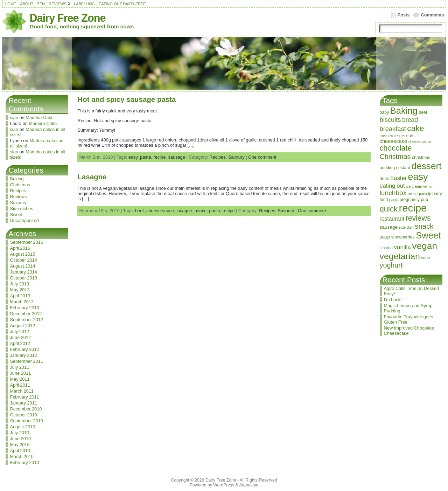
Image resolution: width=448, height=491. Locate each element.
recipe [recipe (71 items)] (413, 208)
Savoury (18, 203)
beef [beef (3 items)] (423, 112)
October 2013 (23, 278)
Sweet (16, 215)
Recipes (18, 191)
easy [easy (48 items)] (418, 177)
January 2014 (23, 272)
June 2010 (20, 439)
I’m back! (393, 300)
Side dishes (21, 209)
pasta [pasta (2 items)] (394, 200)
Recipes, (219, 157)
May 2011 (20, 379)
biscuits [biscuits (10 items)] (390, 120)
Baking (17, 179)
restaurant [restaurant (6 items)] (392, 219)
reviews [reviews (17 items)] (418, 218)
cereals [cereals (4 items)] (407, 136)
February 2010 (24, 462)
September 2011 (26, 361)
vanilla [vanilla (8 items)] (402, 247)
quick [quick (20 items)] (389, 209)
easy (133, 157)
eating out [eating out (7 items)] (392, 186)
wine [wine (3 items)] (426, 258)
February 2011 (24, 397)
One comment (262, 157)
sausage (176, 157)
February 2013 (24, 308)
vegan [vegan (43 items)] (425, 246)
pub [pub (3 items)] (424, 200)
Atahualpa (249, 485)
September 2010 (26, 421)
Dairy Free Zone (67, 18)
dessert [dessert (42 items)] (427, 166)
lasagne (184, 211)
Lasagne (92, 177)
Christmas (20, 185)
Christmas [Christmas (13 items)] (395, 157)
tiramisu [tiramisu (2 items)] (386, 248)
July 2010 (19, 433)
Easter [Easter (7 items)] (398, 178)
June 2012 (20, 337)
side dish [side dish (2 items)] (406, 227)
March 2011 (22, 391)
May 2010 (20, 445)
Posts (404, 15)
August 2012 (22, 326)
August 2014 (22, 266)
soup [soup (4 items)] (385, 237)
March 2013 (22, 302)
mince (201, 211)
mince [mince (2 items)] (413, 194)
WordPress (224, 485)
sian (14, 117)
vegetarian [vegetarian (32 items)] (400, 256)
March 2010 (22, 457)
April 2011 (20, 385)
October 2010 (23, 415)
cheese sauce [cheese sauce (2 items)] (420, 141)
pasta (145, 157)
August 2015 (22, 254)
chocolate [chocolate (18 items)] (396, 148)
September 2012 (26, 320)
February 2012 (24, 349)
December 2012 (26, 314)
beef (139, 211)
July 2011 (19, 367)
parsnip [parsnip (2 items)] (425, 194)
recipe (159, 157)
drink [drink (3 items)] (384, 179)
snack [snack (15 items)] (424, 226)
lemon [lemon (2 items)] (429, 186)
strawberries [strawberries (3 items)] (403, 237)
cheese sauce (160, 211)
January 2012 (23, 355)
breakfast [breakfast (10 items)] (393, 129)
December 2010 (26, 409)
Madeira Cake (40, 117)
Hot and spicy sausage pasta (127, 99)
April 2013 (20, 296)
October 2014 (23, 260)
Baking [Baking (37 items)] (404, 111)
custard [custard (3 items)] (403, 168)
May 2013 (20, 290)
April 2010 (20, 451)
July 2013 (19, 284)
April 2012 (20, 343)
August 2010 (22, 427)
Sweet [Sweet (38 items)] (428, 235)
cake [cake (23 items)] (415, 128)
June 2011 (20, 373)
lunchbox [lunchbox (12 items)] (393, 193)
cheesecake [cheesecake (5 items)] (394, 141)
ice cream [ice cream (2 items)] (414, 186)
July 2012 (19, 331)
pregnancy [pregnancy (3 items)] (410, 200)
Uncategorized (24, 220)
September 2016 (26, 242)
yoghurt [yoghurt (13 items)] (391, 265)
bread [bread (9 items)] (410, 120)
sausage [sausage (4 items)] (389, 227)
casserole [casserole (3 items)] (389, 136)
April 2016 (20, 248)
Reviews (18, 197)
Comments (432, 15)
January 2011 (23, 403)
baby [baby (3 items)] (384, 112)
